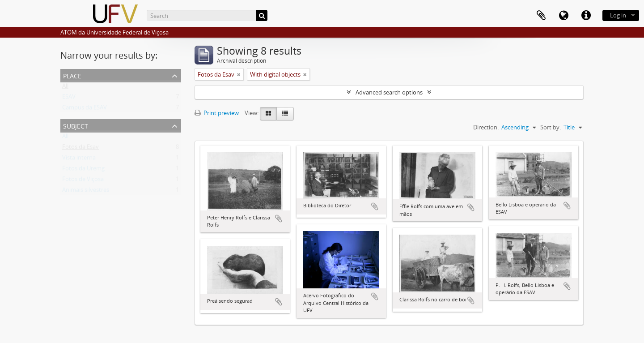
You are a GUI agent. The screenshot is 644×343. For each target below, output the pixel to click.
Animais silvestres (86, 192)
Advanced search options (389, 92)
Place (72, 75)
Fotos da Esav (80, 149)
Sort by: (551, 127)
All (65, 88)
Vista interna (79, 159)
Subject (76, 125)
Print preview (217, 113)
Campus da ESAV (85, 109)
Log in (618, 15)
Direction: (486, 127)
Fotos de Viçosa (83, 181)
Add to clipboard (279, 219)
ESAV (69, 99)
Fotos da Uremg (83, 170)
